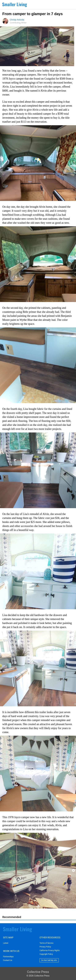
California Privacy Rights (50, 950)
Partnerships (8, 957)
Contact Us (8, 960)
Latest (6, 943)
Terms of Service (46, 943)
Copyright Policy (46, 954)
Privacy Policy (45, 947)
